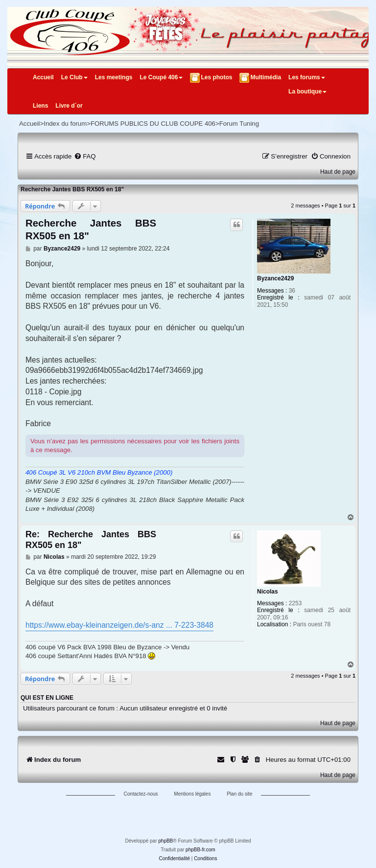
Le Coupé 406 (161, 77)
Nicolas (268, 592)
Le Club (74, 77)
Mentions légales (192, 794)
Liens (40, 106)
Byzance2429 (275, 278)
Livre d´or (69, 106)
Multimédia (266, 77)
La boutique (307, 91)
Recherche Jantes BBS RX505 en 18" (72, 189)
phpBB (165, 841)
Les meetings (114, 77)
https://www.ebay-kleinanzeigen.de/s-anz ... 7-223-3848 (119, 625)
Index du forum (65, 124)
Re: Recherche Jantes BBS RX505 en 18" (91, 540)
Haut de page (338, 172)
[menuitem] (85, 156)
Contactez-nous (141, 794)
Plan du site (239, 794)
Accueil (43, 77)
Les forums (307, 77)
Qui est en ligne (47, 698)
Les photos (216, 77)
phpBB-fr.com (200, 850)
